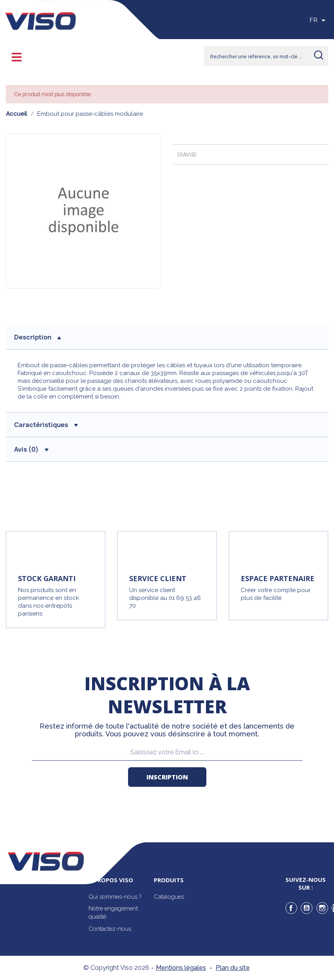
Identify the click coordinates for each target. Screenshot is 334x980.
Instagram (322, 908)
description (38, 337)
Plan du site (233, 968)
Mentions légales (181, 968)
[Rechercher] (266, 56)
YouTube (307, 908)
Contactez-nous (110, 929)
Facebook (291, 908)
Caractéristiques (46, 425)
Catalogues (169, 897)
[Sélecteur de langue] (319, 20)
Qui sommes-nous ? (115, 897)
